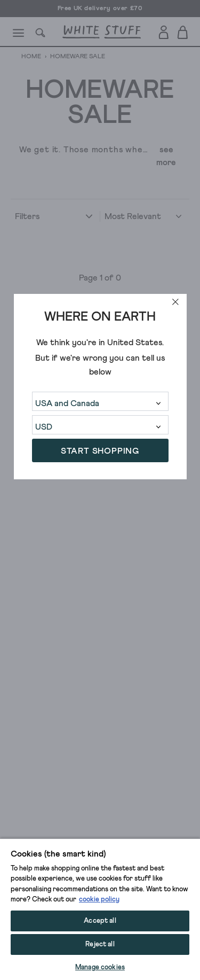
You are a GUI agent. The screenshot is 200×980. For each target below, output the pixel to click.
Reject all (100, 944)
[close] (175, 302)
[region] (100, 909)
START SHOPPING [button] (100, 451)
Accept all (100, 921)
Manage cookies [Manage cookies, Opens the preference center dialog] (100, 967)
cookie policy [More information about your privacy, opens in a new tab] (99, 900)
